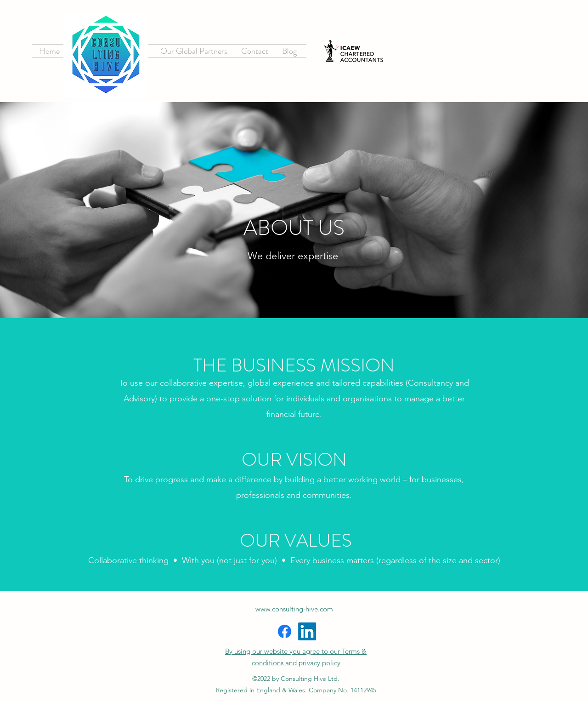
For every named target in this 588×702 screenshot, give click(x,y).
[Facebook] (285, 631)
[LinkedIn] (307, 631)
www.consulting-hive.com (294, 609)
